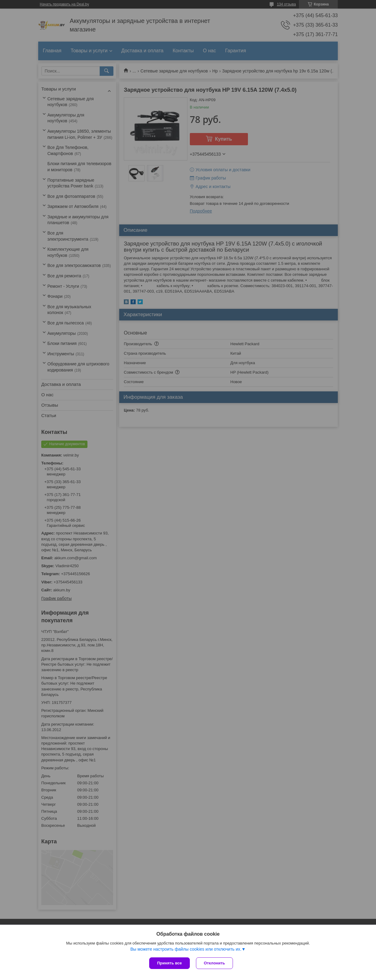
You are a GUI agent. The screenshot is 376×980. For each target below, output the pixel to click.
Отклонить (214, 963)
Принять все (170, 963)
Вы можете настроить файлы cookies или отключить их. (186, 949)
